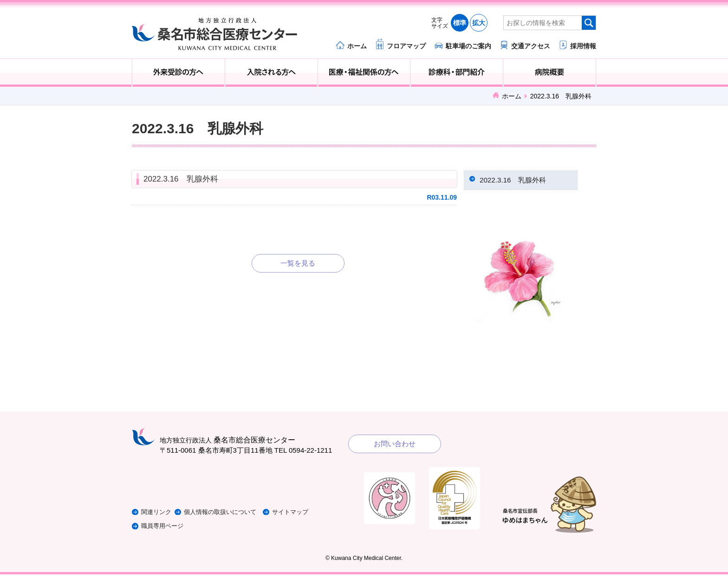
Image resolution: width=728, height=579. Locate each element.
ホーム (357, 46)
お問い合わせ (395, 448)
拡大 (479, 23)
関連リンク (159, 517)
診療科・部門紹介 (457, 73)
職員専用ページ (166, 530)
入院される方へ (271, 73)
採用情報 (583, 46)
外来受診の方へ (179, 73)
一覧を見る (298, 263)
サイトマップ (314, 517)
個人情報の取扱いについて (236, 517)
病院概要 (549, 73)
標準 (460, 23)
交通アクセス (531, 46)
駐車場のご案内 (468, 46)
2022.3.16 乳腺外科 (181, 179)
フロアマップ (406, 46)
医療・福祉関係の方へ (364, 73)
